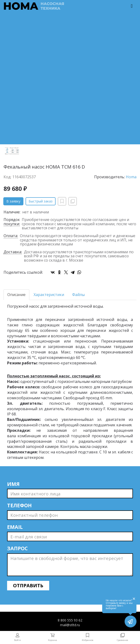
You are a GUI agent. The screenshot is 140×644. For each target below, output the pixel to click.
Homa (131, 177)
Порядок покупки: (12, 222)
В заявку (13, 201)
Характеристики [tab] (49, 295)
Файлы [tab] (78, 295)
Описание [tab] (16, 295)
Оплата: (11, 236)
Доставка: (13, 252)
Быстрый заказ (41, 201)
